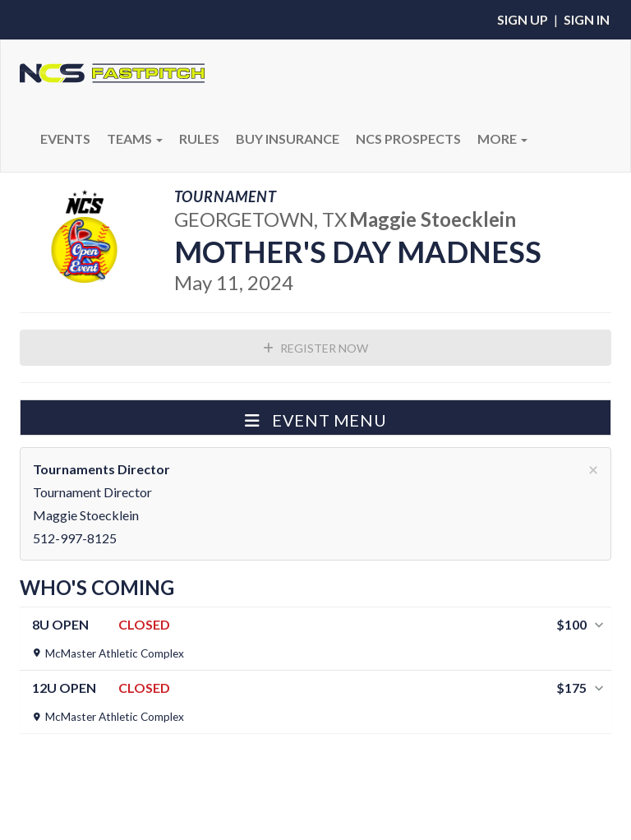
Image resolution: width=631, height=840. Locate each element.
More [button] (502, 138)
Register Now (315, 348)
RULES (199, 138)
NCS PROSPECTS (408, 138)
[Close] (593, 469)
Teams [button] (135, 138)
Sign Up (523, 19)
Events (65, 138)
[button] (315, 418)
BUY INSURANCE (288, 138)
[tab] (315, 639)
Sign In (587, 19)
